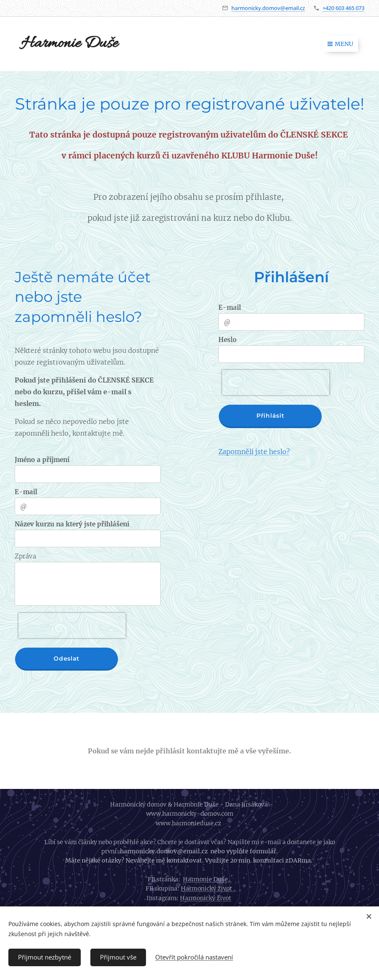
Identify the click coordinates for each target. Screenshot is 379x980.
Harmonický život (207, 888)
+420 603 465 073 (343, 8)
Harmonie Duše (205, 879)
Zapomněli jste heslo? (254, 452)
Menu (340, 44)
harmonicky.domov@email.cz (268, 8)
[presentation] (72, 625)
